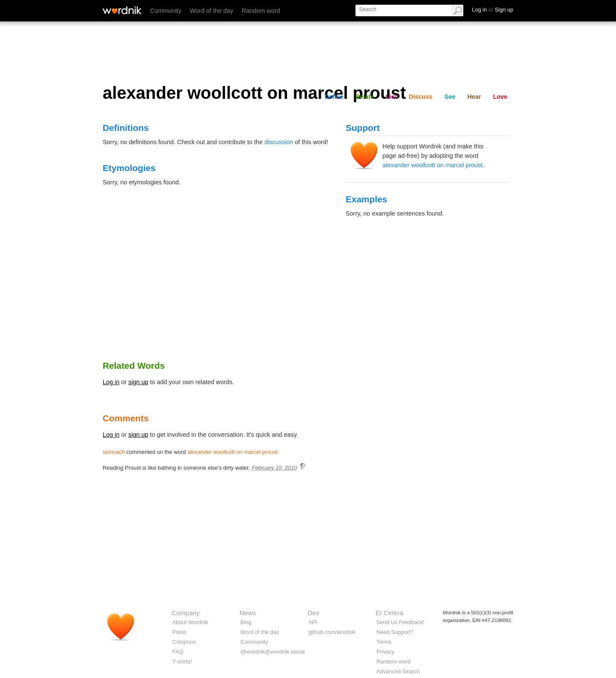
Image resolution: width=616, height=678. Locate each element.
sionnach (114, 452)
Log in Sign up (493, 10)
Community (166, 11)
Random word (261, 11)
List (391, 97)
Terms (384, 642)
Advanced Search (398, 671)
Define (334, 97)
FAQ (178, 652)
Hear (474, 97)
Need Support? (395, 632)
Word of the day (212, 11)
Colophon (184, 642)
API (313, 622)
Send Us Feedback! (400, 622)
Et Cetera (389, 613)
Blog (246, 622)
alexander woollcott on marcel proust (432, 165)
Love (500, 97)
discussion (279, 142)
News (248, 613)
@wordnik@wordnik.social (272, 652)
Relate (365, 97)
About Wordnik (190, 622)
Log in (111, 382)
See (450, 97)
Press (179, 632)
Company (186, 613)
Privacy (385, 652)
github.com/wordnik (332, 632)
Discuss (421, 97)
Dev (313, 613)
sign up (138, 382)
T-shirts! (182, 662)
